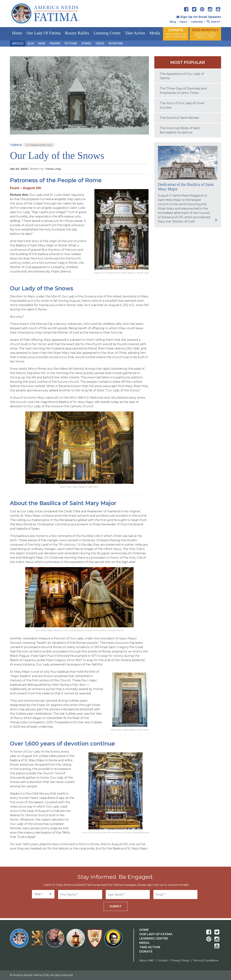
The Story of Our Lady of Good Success (182, 105)
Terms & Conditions (206, 960)
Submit (116, 906)
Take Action (135, 33)
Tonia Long (53, 169)
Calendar (197, 22)
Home (17, 33)
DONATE (176, 33)
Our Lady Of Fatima (156, 934)
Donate (146, 952)
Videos (100, 43)
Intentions (116, 43)
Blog (173, 22)
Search (213, 22)
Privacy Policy (180, 960)
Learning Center (107, 33)
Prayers (55, 43)
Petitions (71, 43)
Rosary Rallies (77, 33)
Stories (86, 43)
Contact (163, 960)
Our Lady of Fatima (43, 33)
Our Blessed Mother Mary (39, 145)
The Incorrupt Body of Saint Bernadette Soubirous (180, 130)
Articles (18, 43)
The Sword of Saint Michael (179, 118)
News (183, 22)
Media (155, 33)
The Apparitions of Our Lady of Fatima (182, 76)
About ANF (147, 960)
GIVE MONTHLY (205, 33)
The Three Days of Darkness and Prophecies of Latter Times (183, 91)
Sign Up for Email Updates (199, 17)
